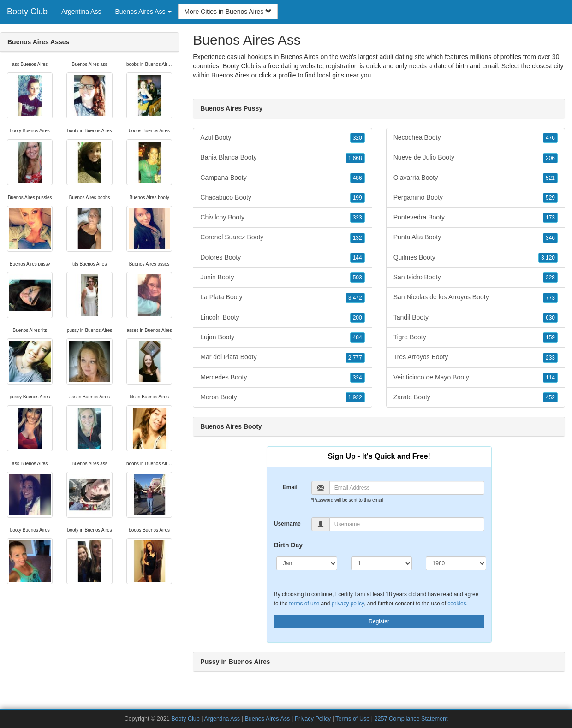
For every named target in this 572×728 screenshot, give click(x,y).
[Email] (407, 488)
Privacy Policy (313, 719)
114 (550, 378)
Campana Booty (282, 178)
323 (357, 218)
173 (550, 218)
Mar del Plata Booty (282, 357)
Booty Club (27, 12)
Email (290, 487)
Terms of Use (352, 719)
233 (550, 358)
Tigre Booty (476, 337)
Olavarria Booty (476, 178)
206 (550, 158)
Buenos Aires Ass (267, 719)
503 (357, 278)
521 (550, 178)
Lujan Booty (282, 337)
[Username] (407, 524)
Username (287, 524)
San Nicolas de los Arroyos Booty (476, 297)
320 (357, 138)
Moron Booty (282, 397)
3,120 (548, 258)
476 (550, 138)
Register (379, 621)
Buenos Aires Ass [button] (143, 12)
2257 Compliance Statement (411, 719)
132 (357, 238)
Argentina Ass (81, 12)
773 (550, 298)
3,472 (355, 298)
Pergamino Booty (476, 198)
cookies (457, 604)
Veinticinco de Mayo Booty (476, 378)
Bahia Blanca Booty (282, 158)
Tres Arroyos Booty (476, 357)
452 (550, 397)
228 (550, 278)
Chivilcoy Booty (282, 218)
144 (357, 258)
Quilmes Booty (476, 258)
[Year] (456, 563)
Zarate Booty (476, 397)
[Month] (307, 563)
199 (357, 198)
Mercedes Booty (282, 378)
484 (357, 337)
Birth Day (288, 545)
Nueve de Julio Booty (476, 158)
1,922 (355, 397)
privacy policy (348, 604)
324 (357, 378)
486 (357, 178)
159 (550, 337)
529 (550, 198)
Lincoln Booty (282, 318)
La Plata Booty (282, 297)
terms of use (304, 604)
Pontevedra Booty (476, 218)
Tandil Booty (476, 318)
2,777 (355, 358)
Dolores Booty (282, 258)
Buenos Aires (230, 75)
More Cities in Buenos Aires (228, 12)
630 (550, 318)
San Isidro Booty (476, 278)
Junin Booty (282, 278)
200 (357, 318)
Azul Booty (282, 138)
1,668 (355, 158)
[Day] (381, 563)
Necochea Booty (476, 138)
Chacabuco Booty (282, 198)
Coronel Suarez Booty (282, 237)
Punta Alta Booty (476, 237)
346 (550, 238)
